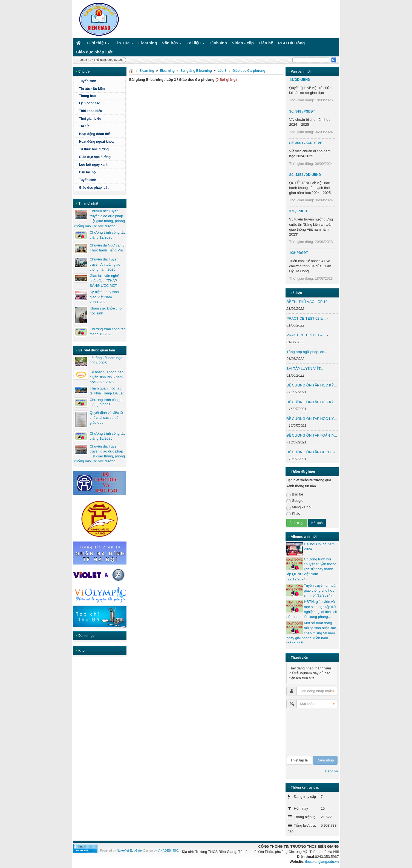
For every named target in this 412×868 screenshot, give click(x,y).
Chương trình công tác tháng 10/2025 (107, 332)
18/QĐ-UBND (299, 80)
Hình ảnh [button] (218, 43)
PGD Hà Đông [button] (291, 43)
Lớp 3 (222, 71)
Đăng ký (332, 771)
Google (295, 501)
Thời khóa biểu (90, 111)
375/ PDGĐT (299, 211)
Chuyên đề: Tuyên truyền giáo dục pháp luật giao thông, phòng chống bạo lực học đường (99, 219)
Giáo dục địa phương (249, 71)
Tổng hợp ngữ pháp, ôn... (307, 352)
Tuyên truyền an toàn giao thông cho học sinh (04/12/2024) (321, 590)
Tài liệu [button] (196, 44)
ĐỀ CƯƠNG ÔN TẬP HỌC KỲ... (312, 385)
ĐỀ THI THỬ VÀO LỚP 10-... (309, 302)
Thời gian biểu (90, 119)
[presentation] (309, 732)
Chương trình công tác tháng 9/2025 (107, 402)
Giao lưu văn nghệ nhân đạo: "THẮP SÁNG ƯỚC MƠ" (104, 281)
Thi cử (84, 126)
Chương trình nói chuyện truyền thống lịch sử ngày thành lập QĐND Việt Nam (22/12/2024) (311, 569)
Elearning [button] (148, 43)
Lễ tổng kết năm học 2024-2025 (106, 360)
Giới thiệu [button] (99, 44)
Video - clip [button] (243, 43)
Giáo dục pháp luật (94, 188)
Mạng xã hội (299, 507)
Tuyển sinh (87, 81)
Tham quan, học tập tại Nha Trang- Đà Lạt (106, 391)
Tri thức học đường (94, 149)
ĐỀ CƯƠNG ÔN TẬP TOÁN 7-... (312, 435)
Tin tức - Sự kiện (92, 89)
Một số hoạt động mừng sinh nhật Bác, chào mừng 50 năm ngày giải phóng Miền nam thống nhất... (312, 633)
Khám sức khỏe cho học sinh (106, 311)
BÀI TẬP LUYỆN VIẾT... (305, 369)
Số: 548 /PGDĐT (302, 111)
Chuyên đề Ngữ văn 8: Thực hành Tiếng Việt (107, 248)
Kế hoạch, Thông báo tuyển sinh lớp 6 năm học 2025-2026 (106, 377)
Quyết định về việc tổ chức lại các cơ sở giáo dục (106, 418)
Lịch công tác (89, 103)
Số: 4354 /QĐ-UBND (305, 175)
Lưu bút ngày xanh (93, 165)
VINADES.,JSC (168, 850)
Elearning (147, 71)
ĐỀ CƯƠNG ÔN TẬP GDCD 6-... (312, 452)
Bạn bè (295, 495)
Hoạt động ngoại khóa (96, 142)
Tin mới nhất (88, 203)
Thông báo (87, 96)
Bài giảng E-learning (196, 71)
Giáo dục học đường (95, 157)
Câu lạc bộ (87, 172)
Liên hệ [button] (266, 43)
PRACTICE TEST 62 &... (306, 318)
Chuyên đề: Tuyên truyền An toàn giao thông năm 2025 (105, 264)
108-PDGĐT (299, 253)
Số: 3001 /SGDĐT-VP (306, 143)
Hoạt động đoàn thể (94, 134)
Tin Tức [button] (124, 44)
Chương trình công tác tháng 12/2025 (107, 235)
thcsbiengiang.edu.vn (322, 862)
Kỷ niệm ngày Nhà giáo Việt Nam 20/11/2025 (104, 297)
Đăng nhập (325, 760)
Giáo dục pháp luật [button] (94, 52)
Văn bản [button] (172, 44)
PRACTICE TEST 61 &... (306, 335)
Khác (293, 514)
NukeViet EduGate (129, 850)
